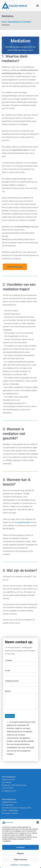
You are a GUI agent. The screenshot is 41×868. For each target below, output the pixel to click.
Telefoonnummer (20, 683)
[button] (38, 822)
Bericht (20, 700)
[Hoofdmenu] (38, 6)
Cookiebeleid (14, 865)
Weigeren (20, 853)
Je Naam (20, 662)
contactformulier (23, 522)
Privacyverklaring (24, 865)
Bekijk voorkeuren (21, 860)
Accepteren (20, 847)
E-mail (20, 672)
